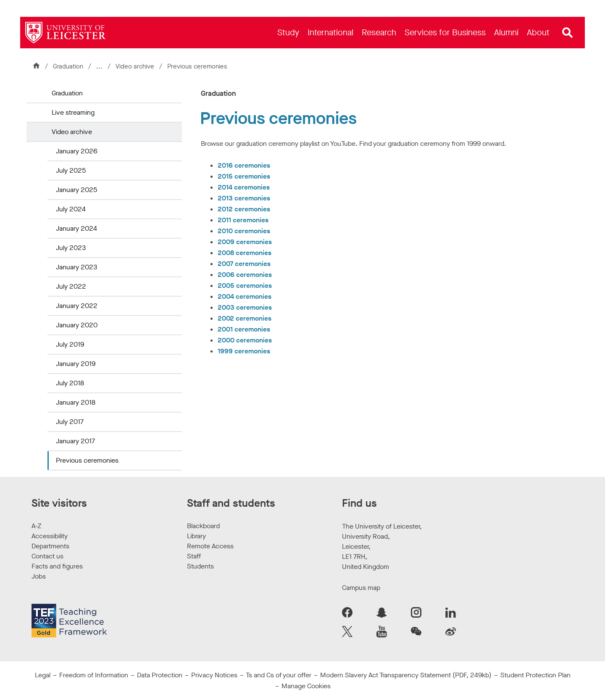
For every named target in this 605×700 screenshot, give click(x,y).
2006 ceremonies (245, 275)
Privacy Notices (214, 675)
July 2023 (71, 248)
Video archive (136, 66)
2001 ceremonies (244, 329)
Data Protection (160, 675)
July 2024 (71, 209)
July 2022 (71, 286)
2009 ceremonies (245, 242)
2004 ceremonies (245, 296)
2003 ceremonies (245, 307)
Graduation (68, 66)
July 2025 (71, 170)
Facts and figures (57, 566)
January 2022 (77, 306)
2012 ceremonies (244, 209)
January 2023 (76, 267)
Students (200, 566)
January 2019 (76, 364)
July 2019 (70, 344)
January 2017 (75, 441)
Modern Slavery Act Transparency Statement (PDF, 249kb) (406, 675)
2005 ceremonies (245, 286)
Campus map (361, 588)
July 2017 (70, 422)
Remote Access (210, 546)
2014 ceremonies (244, 187)
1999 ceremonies (244, 351)
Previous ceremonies (87, 460)
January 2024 (76, 228)
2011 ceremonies (243, 220)
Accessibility (50, 536)
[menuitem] (288, 33)
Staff (194, 556)
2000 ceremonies (245, 340)
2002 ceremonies (245, 318)
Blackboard (203, 526)
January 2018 (76, 402)
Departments (50, 546)
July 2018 (70, 383)
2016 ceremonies (244, 165)
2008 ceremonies (245, 253)
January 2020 (77, 325)
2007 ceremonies (244, 264)
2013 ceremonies (244, 198)
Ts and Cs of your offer (279, 675)
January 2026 (77, 151)
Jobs (39, 576)
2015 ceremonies (244, 176)
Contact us (47, 556)
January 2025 (76, 190)
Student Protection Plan (535, 675)
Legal (43, 675)
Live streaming (73, 112)
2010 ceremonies (244, 231)
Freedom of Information (94, 675)
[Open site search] (568, 33)
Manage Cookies (306, 686)
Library (196, 536)
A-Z (36, 526)
